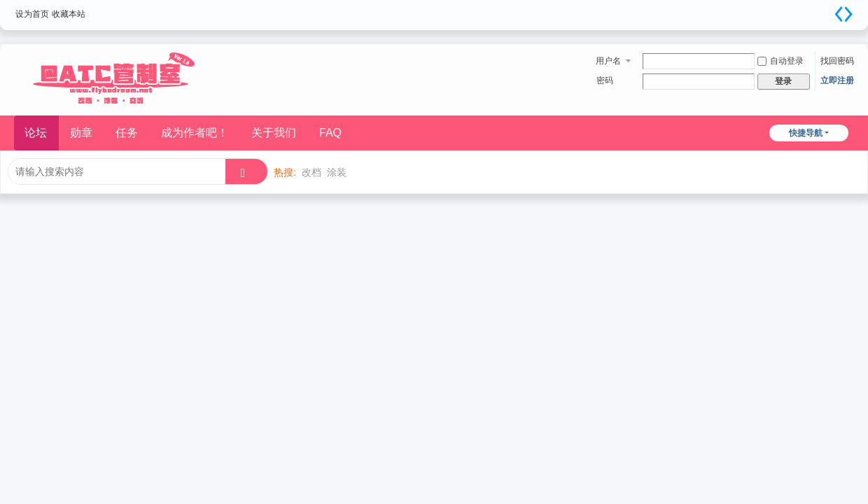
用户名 (608, 61)
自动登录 (780, 61)
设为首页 (32, 14)
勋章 (81, 133)
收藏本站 (69, 14)
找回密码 (837, 61)
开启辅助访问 (826, 10)
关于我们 (274, 133)
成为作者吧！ (195, 133)
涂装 (337, 172)
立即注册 (837, 80)
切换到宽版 (843, 14)
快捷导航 (806, 133)
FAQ (330, 133)
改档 (311, 172)
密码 (605, 80)
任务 (127, 133)
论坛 (36, 133)
